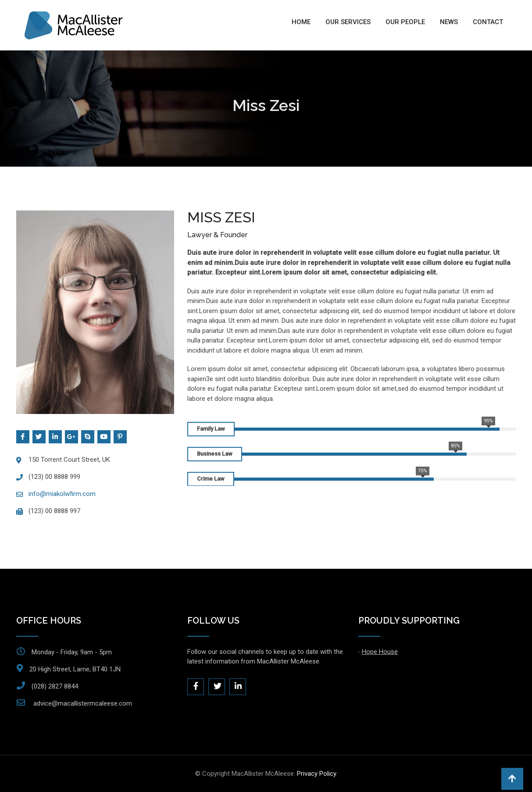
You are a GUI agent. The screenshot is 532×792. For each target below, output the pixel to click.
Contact (488, 22)
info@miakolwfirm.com (62, 494)
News (449, 22)
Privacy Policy (316, 774)
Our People (405, 22)
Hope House (380, 652)
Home (301, 22)
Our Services (348, 22)
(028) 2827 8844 (55, 686)
